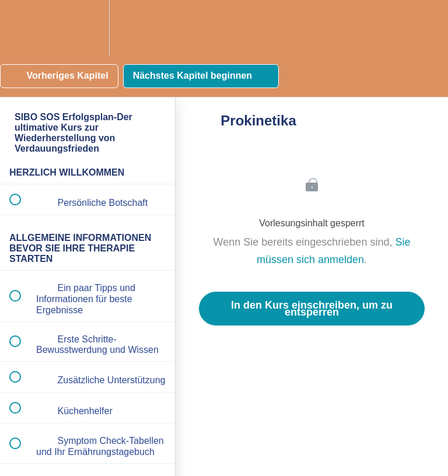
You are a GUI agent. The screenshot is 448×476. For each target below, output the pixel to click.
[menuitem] (87, 28)
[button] (22, 28)
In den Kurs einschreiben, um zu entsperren (312, 309)
